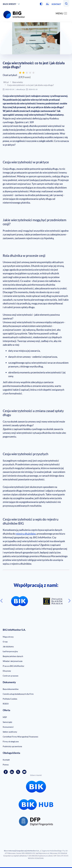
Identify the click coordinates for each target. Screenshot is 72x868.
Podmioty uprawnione (12, 746)
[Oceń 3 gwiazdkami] (27, 73)
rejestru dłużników (26, 534)
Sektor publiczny (10, 732)
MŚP (5, 717)
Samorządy (7, 722)
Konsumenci (8, 727)
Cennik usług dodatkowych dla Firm (18, 694)
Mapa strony (8, 637)
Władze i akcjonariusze (13, 661)
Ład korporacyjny (10, 651)
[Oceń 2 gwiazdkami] (23, 73)
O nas (5, 642)
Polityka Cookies (10, 699)
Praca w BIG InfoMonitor (14, 666)
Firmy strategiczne (11, 741)
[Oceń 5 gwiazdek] (33, 73)
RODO (6, 704)
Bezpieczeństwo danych (13, 656)
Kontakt (56, 4)
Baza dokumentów (11, 689)
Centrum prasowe (11, 676)
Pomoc (6, 765)
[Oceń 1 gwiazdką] (20, 73)
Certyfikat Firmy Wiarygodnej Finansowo (20, 737)
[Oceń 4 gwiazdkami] (30, 73)
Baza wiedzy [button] (10, 4)
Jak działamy (8, 646)
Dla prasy (7, 671)
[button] (41, 4)
